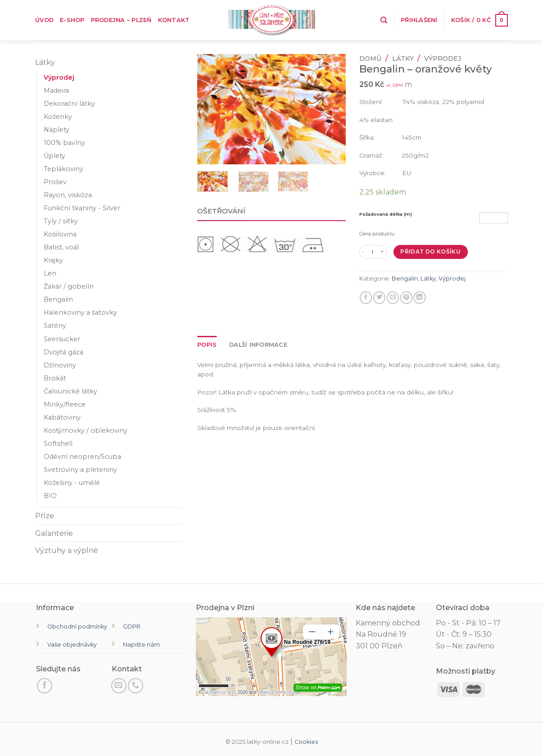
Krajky (53, 260)
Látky (45, 62)
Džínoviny (60, 365)
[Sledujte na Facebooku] (45, 686)
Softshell (58, 444)
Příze (45, 516)
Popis (207, 345)
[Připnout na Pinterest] (406, 298)
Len (50, 273)
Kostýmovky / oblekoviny (86, 430)
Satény (55, 326)
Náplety (57, 130)
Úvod (44, 20)
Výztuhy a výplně (67, 550)
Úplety (54, 156)
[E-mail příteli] (393, 298)
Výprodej (59, 77)
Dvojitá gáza (63, 352)
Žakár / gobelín (69, 286)
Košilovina (60, 234)
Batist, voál (61, 247)
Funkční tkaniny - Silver (82, 208)
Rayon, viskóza (68, 195)
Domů (370, 59)
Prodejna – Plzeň (121, 20)
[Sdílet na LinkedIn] (419, 298)
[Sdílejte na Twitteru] (379, 298)
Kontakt (174, 20)
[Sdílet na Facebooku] (366, 298)
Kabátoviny (62, 417)
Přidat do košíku (430, 251)
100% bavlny (64, 143)
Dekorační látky (69, 104)
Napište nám (141, 645)
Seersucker (62, 339)
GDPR (132, 627)
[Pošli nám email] (119, 686)
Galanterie (54, 533)
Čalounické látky (70, 391)
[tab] (207, 345)
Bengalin (58, 299)
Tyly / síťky (61, 221)
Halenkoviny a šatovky (80, 312)
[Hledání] (384, 20)
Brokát (55, 378)
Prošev (55, 182)
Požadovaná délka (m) (386, 214)
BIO (50, 496)
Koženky (58, 117)
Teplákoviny (63, 169)
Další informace (258, 345)
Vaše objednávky (72, 645)
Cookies (306, 742)
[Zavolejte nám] (136, 686)
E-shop (72, 20)
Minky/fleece (65, 404)
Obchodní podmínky (77, 627)
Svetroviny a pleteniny (80, 470)
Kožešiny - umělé (72, 483)
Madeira (56, 91)
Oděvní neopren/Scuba (82, 457)
